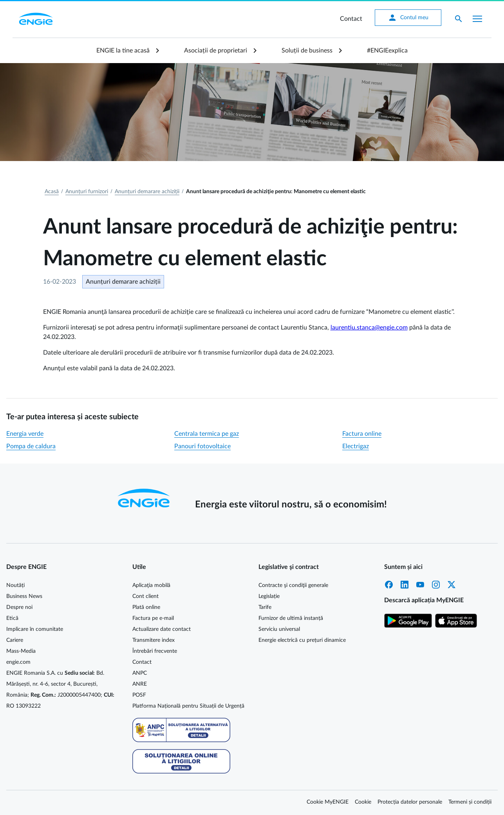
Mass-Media (21, 651)
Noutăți (15, 585)
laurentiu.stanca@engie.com (369, 328)
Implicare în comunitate (35, 629)
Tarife (265, 607)
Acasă (52, 192)
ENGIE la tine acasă (123, 51)
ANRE (140, 684)
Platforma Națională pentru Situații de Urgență (188, 706)
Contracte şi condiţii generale (293, 585)
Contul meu (408, 18)
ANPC (140, 673)
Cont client (145, 596)
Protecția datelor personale (410, 802)
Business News (24, 596)
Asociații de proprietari (216, 51)
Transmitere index (154, 640)
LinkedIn (405, 585)
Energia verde (25, 434)
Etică (12, 618)
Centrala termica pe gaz (207, 434)
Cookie (363, 802)
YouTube (420, 585)
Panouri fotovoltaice (202, 446)
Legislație (269, 596)
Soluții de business (307, 51)
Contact (351, 19)
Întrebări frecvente (155, 651)
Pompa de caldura (31, 446)
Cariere (15, 640)
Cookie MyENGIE (328, 802)
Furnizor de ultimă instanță (291, 618)
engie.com (18, 662)
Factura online (362, 434)
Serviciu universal (279, 629)
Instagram (436, 585)
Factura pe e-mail (153, 618)
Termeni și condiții (470, 802)
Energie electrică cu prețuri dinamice (302, 640)
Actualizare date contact (162, 629)
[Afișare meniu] (477, 19)
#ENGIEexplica (387, 51)
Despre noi (19, 607)
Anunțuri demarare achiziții (147, 192)
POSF (139, 695)
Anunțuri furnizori (87, 192)
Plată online (146, 607)
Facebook (389, 585)
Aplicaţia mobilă (151, 585)
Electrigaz (356, 446)
